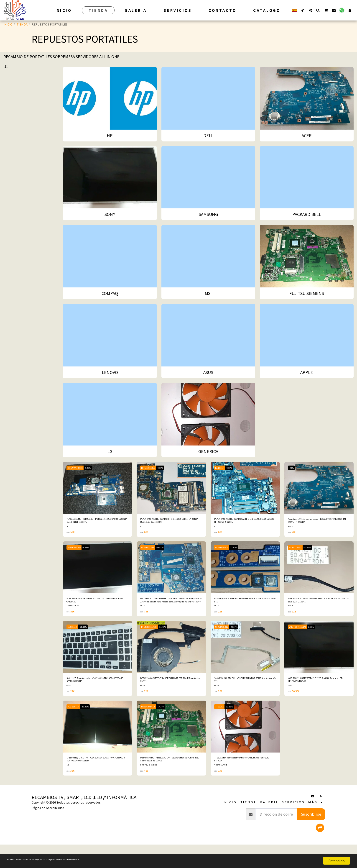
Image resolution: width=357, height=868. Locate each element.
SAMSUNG (16, 118)
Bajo (15, 287)
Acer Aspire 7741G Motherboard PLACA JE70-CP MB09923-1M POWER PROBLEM (317, 534)
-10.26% (91, 727)
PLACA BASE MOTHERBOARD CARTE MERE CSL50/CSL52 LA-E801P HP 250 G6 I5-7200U (245, 534)
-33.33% (314, 562)
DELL (12, 100)
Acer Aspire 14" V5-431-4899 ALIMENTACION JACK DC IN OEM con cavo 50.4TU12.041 (319, 616)
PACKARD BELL (19, 124)
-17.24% (167, 727)
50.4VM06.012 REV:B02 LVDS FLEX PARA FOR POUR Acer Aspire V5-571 (242, 699)
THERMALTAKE (222, 788)
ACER (12, 106)
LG (10, 165)
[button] (303, 10)
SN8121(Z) (74, 645)
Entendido (337, 861)
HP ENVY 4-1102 (77, 480)
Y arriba (18, 312)
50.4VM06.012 (224, 645)
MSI (11, 136)
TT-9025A (221, 727)
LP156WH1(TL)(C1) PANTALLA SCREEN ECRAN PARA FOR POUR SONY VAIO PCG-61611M (95, 781)
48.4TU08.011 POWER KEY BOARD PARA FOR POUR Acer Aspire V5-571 (242, 616)
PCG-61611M (76, 727)
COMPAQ (15, 130)
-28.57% (240, 645)
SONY (12, 112)
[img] (97, 500)
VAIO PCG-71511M (300, 645)
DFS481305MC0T (152, 645)
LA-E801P (221, 480)
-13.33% (235, 727)
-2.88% (318, 645)
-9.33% (166, 480)
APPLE (13, 159)
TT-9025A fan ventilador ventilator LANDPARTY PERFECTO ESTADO (238, 781)
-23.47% (166, 562)
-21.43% (240, 562)
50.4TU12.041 (298, 562)
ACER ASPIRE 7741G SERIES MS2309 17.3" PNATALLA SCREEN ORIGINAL (95, 616)
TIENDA (22, 24)
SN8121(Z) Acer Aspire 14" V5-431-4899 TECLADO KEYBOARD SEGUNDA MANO (94, 699)
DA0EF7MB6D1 (150, 727)
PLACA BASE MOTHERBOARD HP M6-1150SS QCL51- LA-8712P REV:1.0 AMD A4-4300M (169, 534)
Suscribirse (311, 838)
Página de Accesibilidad (48, 831)
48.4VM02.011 (150, 562)
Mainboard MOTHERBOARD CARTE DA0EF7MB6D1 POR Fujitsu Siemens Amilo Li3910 (170, 781)
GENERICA (16, 171)
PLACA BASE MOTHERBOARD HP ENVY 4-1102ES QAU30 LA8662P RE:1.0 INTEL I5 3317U (96, 534)
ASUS (12, 153)
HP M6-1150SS (150, 480)
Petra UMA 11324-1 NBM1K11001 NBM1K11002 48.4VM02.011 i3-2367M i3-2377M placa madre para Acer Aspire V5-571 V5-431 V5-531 (170, 617)
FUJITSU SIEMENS (21, 142)
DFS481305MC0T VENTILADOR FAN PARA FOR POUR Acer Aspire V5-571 (169, 699)
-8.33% (91, 562)
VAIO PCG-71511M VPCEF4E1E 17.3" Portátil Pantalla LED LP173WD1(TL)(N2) (318, 699)
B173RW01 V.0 (76, 562)
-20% (293, 480)
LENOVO (15, 147)
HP (11, 94)
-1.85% (94, 480)
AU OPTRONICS (74, 623)
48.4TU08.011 (224, 562)
